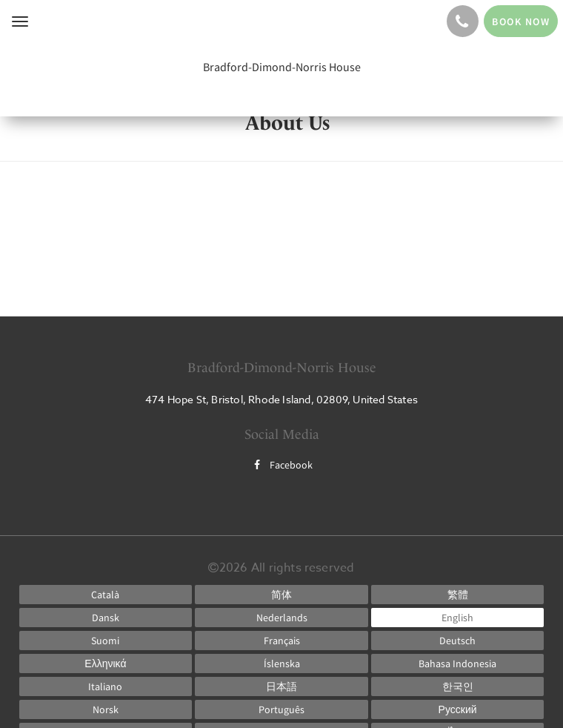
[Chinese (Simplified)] (281, 595)
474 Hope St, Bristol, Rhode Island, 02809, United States (281, 399)
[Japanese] (281, 686)
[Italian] (106, 686)
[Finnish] (106, 641)
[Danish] (106, 618)
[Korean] (458, 686)
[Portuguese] (281, 709)
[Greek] (106, 664)
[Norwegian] (106, 709)
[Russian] (458, 709)
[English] (458, 618)
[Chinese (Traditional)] (458, 595)
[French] (281, 641)
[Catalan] (106, 595)
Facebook (281, 465)
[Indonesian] (458, 664)
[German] (458, 641)
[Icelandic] (281, 664)
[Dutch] (281, 618)
